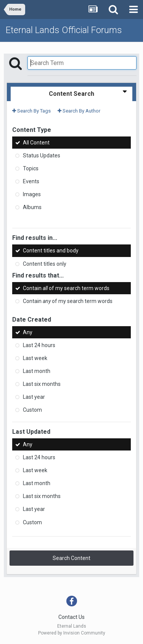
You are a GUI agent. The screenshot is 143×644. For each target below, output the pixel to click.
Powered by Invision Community (72, 633)
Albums (32, 207)
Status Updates (42, 155)
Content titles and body (51, 251)
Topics (31, 168)
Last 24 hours (39, 345)
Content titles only (45, 264)
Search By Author (79, 111)
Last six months (42, 384)
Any (28, 332)
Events (31, 181)
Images (32, 194)
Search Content (71, 558)
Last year (34, 397)
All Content (36, 143)
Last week (35, 358)
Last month (37, 371)
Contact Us (71, 617)
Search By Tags (31, 111)
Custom (32, 410)
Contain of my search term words (66, 288)
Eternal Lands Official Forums (64, 30)
